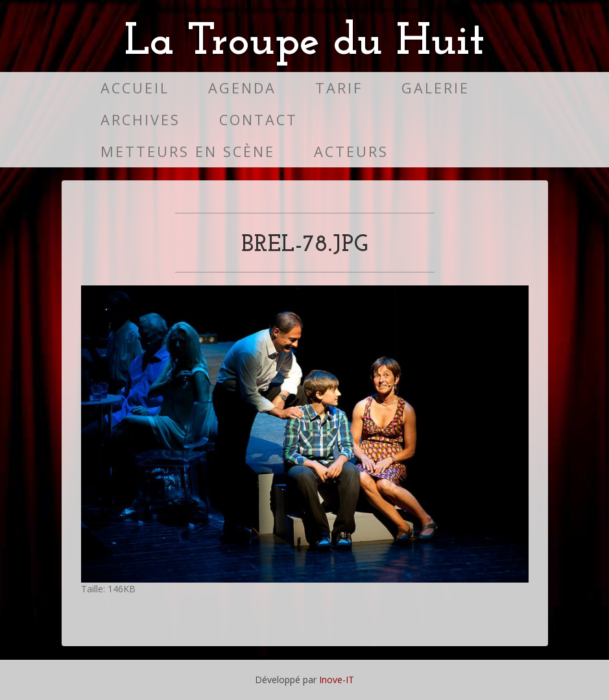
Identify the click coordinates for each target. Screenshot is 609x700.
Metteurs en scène (188, 151)
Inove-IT (337, 680)
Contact (258, 120)
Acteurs (351, 151)
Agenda (242, 88)
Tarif (339, 88)
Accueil (135, 88)
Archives (140, 120)
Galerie (436, 88)
